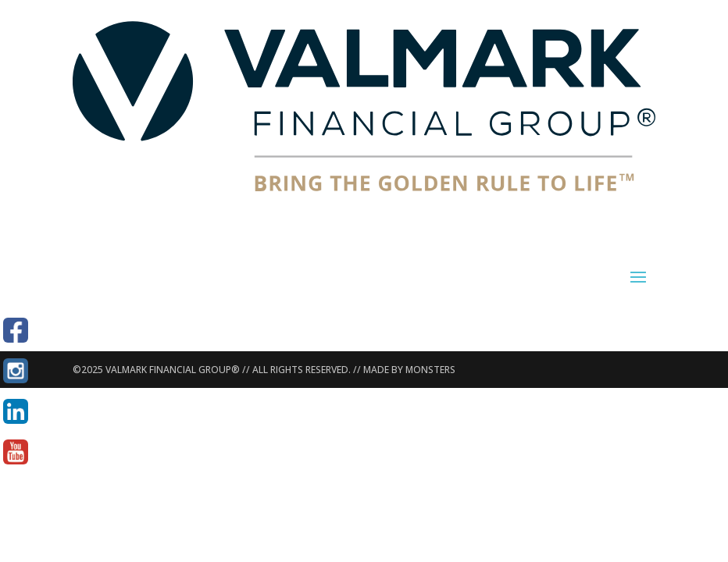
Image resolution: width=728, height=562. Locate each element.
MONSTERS (430, 370)
